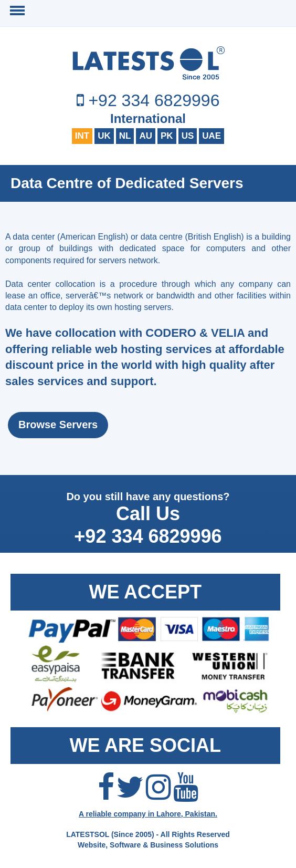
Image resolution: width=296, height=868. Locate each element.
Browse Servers (58, 425)
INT (82, 136)
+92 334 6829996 (154, 100)
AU (146, 136)
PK (167, 136)
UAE (212, 136)
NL (125, 136)
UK (104, 136)
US (188, 136)
